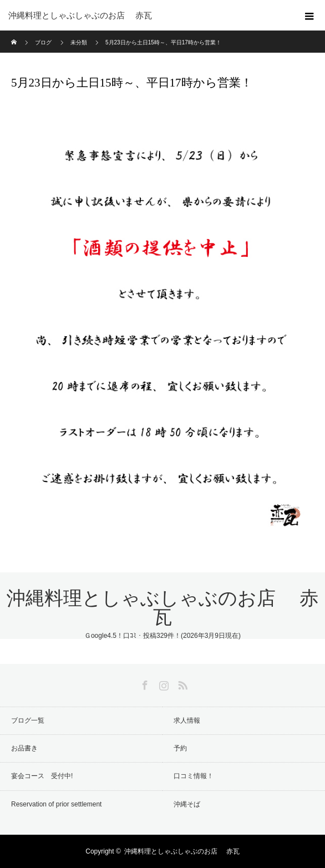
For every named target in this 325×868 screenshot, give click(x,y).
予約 (180, 748)
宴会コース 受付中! (42, 776)
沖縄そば (187, 804)
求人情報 (187, 720)
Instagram (162, 683)
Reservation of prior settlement (56, 804)
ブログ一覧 (28, 720)
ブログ (43, 42)
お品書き (24, 748)
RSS (181, 683)
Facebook (144, 683)
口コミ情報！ (194, 776)
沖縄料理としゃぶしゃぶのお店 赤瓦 (162, 608)
